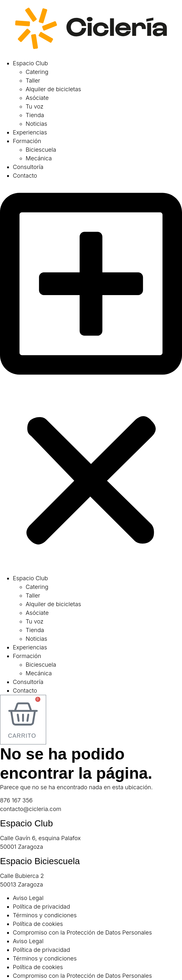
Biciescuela (41, 150)
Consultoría (28, 167)
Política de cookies (38, 924)
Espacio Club (30, 63)
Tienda (35, 115)
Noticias (36, 124)
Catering (37, 72)
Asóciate (37, 98)
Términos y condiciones (45, 915)
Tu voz (35, 106)
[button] (91, 377)
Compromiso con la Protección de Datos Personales (82, 932)
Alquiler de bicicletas (53, 89)
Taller (33, 80)
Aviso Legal (28, 898)
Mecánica (39, 158)
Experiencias (30, 132)
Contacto (25, 176)
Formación (27, 141)
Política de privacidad (41, 907)
